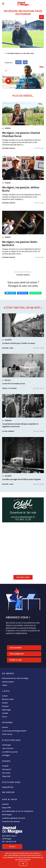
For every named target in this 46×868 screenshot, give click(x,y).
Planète (5, 703)
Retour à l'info (23, 577)
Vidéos (5, 685)
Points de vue (7, 734)
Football (5, 766)
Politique (5, 706)
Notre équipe (7, 815)
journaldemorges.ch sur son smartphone (18, 811)
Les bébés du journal (10, 752)
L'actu (6, 691)
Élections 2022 (11, 782)
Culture (5, 696)
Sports (6, 761)
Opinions (7, 722)
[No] (43, 859)
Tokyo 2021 (6, 776)
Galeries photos (8, 682)
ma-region (8, 792)
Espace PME (6, 808)
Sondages (6, 755)
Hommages (6, 745)
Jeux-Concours (8, 748)
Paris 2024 (6, 773)
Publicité (5, 804)
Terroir (5, 717)
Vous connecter (17, 654)
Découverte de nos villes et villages (15, 678)
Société (5, 713)
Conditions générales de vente (14, 818)
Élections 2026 (8, 699)
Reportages (6, 710)
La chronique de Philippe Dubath (14, 731)
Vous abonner (15, 648)
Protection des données (11, 822)
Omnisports (7, 769)
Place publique (11, 740)
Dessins (5, 727)
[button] (3, 4)
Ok (23, 864)
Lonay (25, 62)
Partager (37, 293)
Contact (12, 847)
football (18, 62)
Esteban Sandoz (14, 53)
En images (8, 673)
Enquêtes (8, 787)
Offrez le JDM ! (16, 660)
